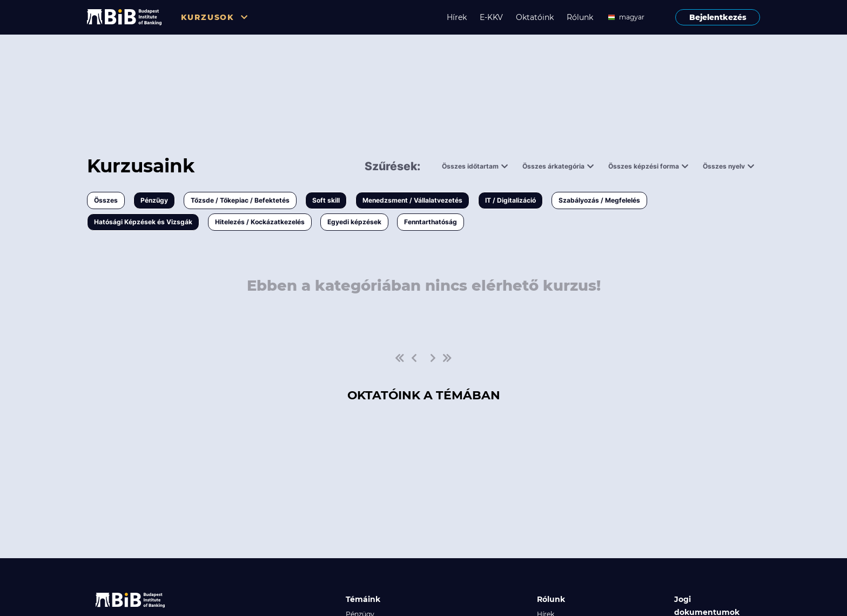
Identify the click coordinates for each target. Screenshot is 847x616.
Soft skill (326, 200)
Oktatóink (535, 17)
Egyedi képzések (354, 222)
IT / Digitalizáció (510, 200)
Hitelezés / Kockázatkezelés (260, 222)
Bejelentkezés (718, 17)
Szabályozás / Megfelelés (599, 200)
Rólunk (580, 17)
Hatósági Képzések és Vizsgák (143, 222)
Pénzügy (154, 200)
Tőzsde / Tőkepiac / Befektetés (240, 200)
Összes (106, 200)
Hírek (457, 17)
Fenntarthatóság (431, 222)
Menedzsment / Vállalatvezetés (412, 200)
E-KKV (491, 17)
